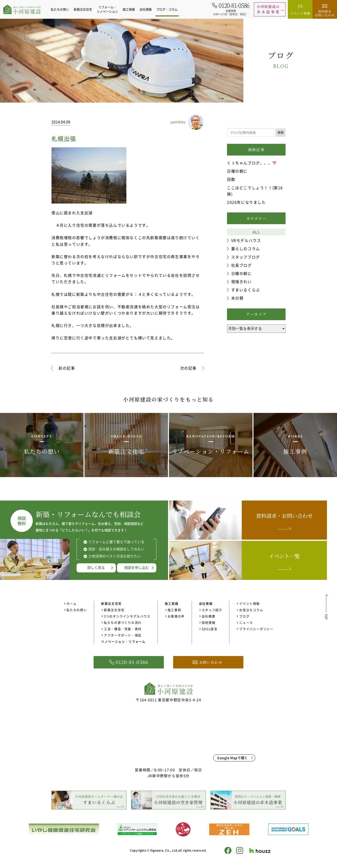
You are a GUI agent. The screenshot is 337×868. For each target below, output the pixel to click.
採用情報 (209, 622)
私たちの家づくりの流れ (123, 622)
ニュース (246, 622)
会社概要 (209, 616)
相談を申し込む (137, 568)
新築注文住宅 (114, 610)
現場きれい (242, 282)
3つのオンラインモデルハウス (127, 616)
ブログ (244, 616)
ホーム (72, 603)
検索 (281, 132)
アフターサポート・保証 (123, 635)
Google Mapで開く (233, 758)
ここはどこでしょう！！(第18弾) (255, 191)
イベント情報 (249, 603)
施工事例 (174, 610)
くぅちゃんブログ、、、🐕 (252, 163)
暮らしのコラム (246, 249)
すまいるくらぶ (246, 290)
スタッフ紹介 (212, 610)
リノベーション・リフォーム (123, 641)
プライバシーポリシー (256, 629)
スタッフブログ (246, 257)
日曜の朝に (237, 171)
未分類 (237, 298)
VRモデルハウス (246, 240)
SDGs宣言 (210, 629)
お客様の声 (176, 616)
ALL (256, 232)
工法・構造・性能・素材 (123, 629)
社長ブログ (242, 265)
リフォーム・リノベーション (110, 9)
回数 (231, 179)
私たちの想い (62, 9)
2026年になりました (246, 202)
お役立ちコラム (251, 610)
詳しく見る (96, 568)
